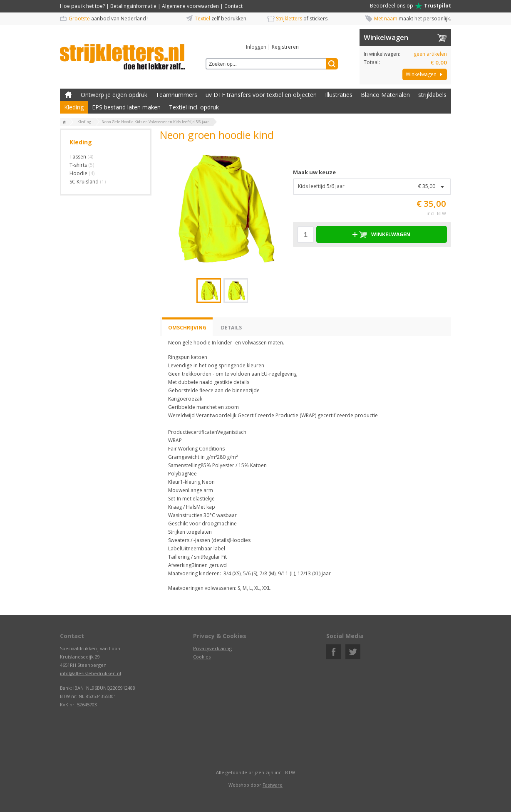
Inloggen (256, 47)
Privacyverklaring (212, 648)
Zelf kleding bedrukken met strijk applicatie (68, 95)
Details (231, 328)
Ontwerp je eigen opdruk (114, 95)
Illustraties (339, 95)
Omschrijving (187, 328)
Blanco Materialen (385, 95)
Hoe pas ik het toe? (82, 6)
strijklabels (432, 95)
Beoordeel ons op (411, 6)
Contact (233, 6)
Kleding (74, 107)
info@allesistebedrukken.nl (91, 673)
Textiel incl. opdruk (194, 107)
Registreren (285, 47)
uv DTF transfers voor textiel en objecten (261, 95)
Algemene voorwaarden (190, 6)
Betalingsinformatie (133, 6)
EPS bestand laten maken (126, 107)
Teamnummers (176, 95)
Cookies (202, 657)
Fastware (273, 785)
